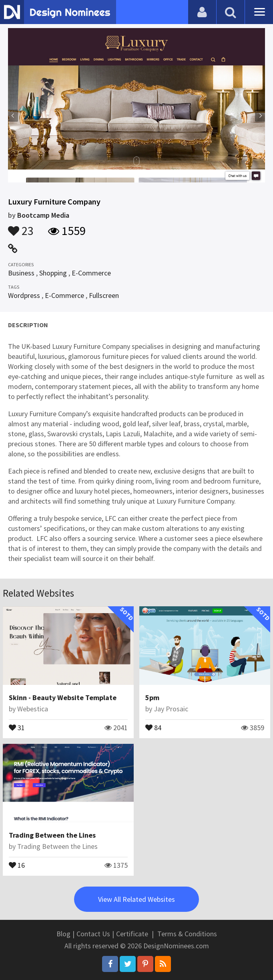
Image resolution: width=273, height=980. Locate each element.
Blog (63, 934)
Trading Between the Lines (52, 835)
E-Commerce (91, 273)
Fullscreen (104, 295)
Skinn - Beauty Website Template (63, 698)
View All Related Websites (136, 899)
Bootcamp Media (43, 215)
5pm (152, 698)
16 (17, 865)
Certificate (132, 934)
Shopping (53, 273)
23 (21, 227)
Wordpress (24, 295)
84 (153, 727)
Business (21, 273)
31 (17, 727)
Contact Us (93, 934)
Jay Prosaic (171, 709)
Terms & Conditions (187, 934)
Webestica (33, 709)
